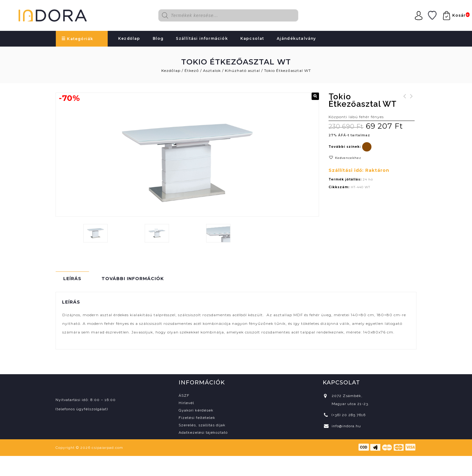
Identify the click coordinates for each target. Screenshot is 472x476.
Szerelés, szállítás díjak (202, 425)
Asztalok (212, 70)
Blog (158, 38)
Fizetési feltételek (197, 418)
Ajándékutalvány (296, 38)
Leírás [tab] (72, 279)
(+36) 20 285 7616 (349, 415)
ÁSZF (184, 395)
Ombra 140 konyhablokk (405, 100)
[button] (315, 96)
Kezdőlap (129, 38)
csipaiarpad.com (107, 448)
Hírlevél (186, 403)
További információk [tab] (133, 279)
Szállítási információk (202, 38)
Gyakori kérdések (196, 410)
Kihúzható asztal (242, 70)
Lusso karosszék (412, 100)
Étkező (192, 70)
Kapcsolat (252, 38)
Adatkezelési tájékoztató (203, 433)
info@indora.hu (346, 426)
